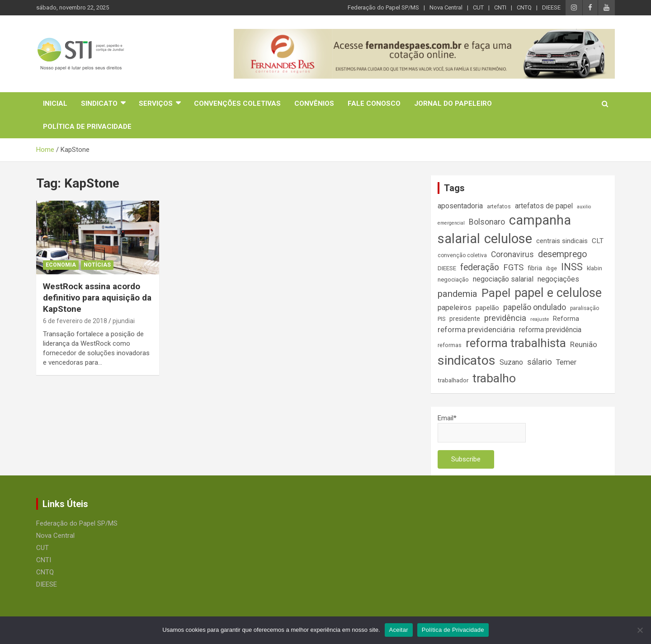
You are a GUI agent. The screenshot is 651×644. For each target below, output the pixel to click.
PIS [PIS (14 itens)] (441, 319)
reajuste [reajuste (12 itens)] (540, 319)
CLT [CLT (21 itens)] (598, 241)
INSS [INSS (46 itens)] (572, 267)
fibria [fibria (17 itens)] (535, 268)
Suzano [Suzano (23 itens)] (511, 362)
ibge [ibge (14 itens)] (552, 268)
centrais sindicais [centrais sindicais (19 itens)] (562, 241)
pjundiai (124, 321)
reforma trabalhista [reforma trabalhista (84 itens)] (516, 343)
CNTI (500, 7)
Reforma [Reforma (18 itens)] (566, 319)
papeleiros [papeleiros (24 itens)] (455, 308)
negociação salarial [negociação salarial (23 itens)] (503, 279)
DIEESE (551, 7)
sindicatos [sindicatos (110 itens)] (467, 360)
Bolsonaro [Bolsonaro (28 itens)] (487, 222)
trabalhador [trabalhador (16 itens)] (453, 380)
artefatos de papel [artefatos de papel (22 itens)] (544, 206)
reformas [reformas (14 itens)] (450, 345)
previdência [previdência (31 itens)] (505, 318)
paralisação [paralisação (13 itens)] (585, 308)
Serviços (156, 103)
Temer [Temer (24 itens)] (566, 362)
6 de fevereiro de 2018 (75, 321)
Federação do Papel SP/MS (383, 7)
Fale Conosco (374, 103)
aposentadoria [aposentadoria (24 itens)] (460, 206)
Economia (61, 265)
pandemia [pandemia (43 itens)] (458, 294)
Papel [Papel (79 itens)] (496, 293)
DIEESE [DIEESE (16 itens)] (447, 268)
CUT (478, 7)
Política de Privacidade (87, 127)
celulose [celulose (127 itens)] (508, 239)
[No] (640, 630)
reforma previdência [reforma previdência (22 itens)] (550, 330)
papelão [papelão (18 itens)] (487, 308)
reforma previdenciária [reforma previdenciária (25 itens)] (476, 330)
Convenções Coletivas (237, 103)
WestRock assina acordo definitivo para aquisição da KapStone (97, 297)
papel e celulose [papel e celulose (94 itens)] (558, 293)
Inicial (55, 103)
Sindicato (99, 103)
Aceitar (399, 630)
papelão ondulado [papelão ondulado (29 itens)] (535, 307)
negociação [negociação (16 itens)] (453, 280)
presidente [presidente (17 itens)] (465, 319)
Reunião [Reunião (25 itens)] (584, 345)
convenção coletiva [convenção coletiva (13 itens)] (462, 255)
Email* (482, 428)
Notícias (97, 265)
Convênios (314, 103)
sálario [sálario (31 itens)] (540, 362)
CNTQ (524, 7)
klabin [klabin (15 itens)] (594, 268)
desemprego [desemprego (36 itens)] (563, 254)
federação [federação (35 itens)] (480, 267)
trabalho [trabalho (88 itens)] (494, 378)
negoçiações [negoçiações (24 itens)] (558, 279)
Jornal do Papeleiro (453, 103)
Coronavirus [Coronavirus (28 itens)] (512, 254)
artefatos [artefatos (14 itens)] (499, 206)
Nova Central (446, 7)
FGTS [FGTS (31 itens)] (513, 268)
